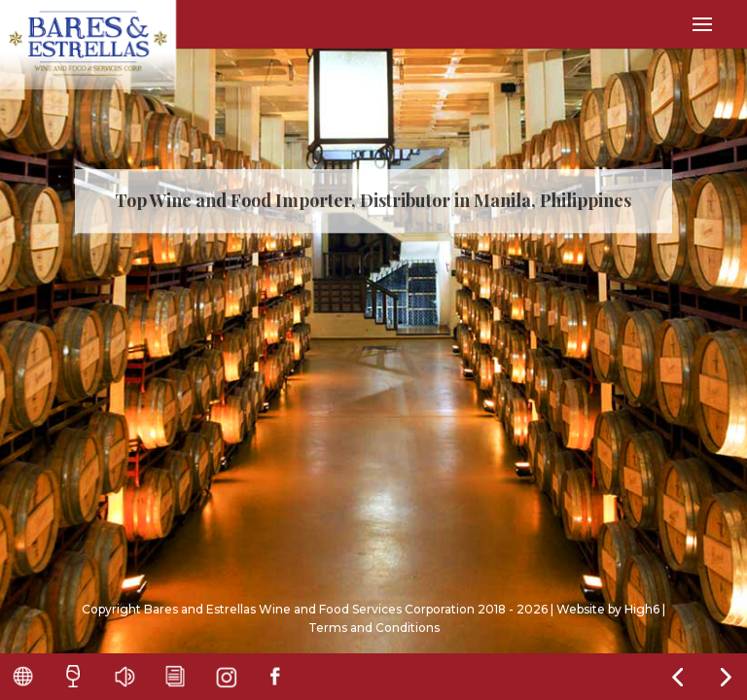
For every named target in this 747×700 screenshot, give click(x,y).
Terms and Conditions (374, 628)
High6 (642, 609)
